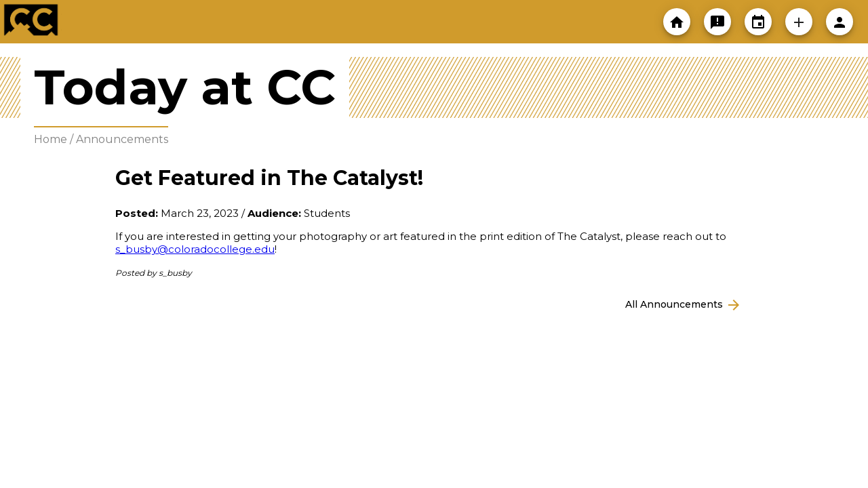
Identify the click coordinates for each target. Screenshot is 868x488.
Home (51, 139)
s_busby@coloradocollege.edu (195, 249)
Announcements (122, 139)
